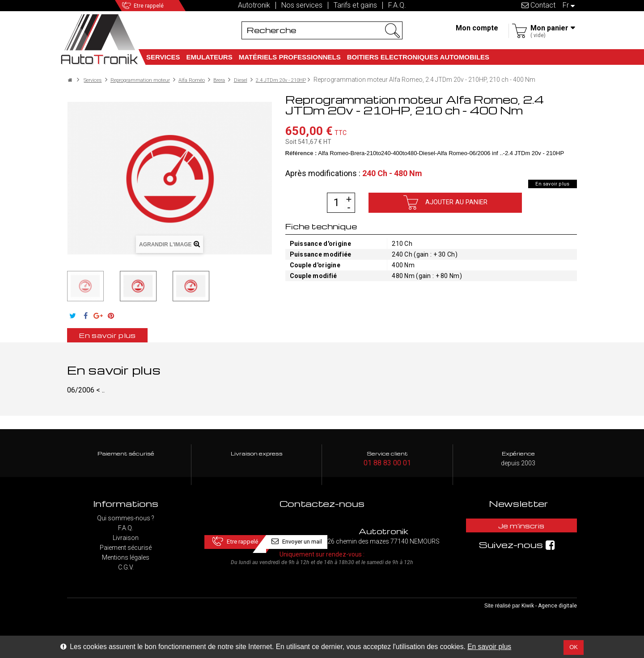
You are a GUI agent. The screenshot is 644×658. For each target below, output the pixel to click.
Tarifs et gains (355, 5)
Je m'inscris (518, 535)
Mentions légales (126, 565)
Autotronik (254, 5)
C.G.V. (126, 575)
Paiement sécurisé (126, 556)
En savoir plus (489, 647)
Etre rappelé (162, 6)
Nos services (302, 5)
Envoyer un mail (383, 535)
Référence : (301, 159)
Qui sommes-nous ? (126, 526)
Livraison (126, 546)
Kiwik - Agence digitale (549, 623)
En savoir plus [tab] (124, 342)
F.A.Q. (397, 5)
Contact (538, 5)
